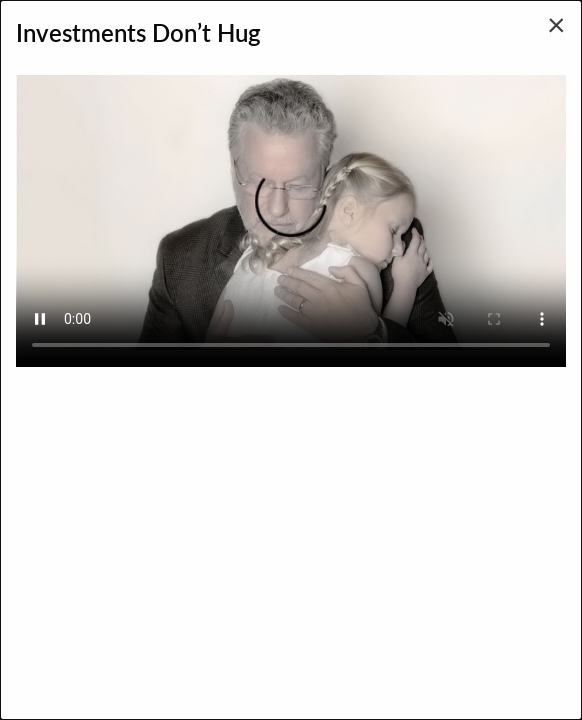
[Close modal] (556, 24)
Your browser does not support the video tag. (291, 212)
